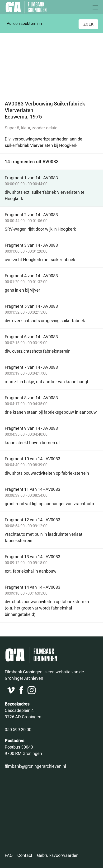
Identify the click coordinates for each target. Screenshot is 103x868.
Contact (25, 855)
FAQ (9, 855)
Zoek (88, 24)
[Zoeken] (40, 24)
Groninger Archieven (24, 678)
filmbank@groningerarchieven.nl (35, 766)
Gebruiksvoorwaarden (58, 855)
